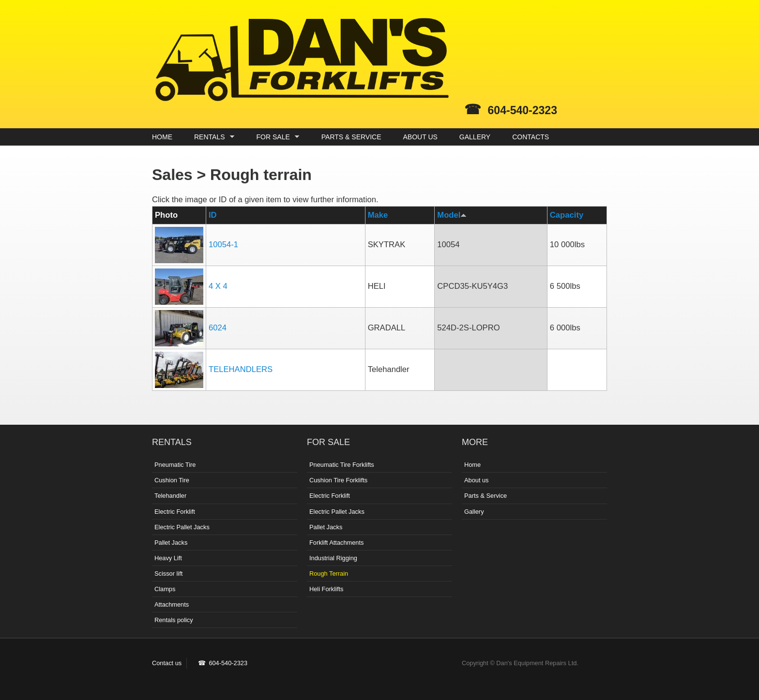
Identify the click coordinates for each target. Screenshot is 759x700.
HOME (162, 137)
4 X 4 (218, 286)
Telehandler (170, 496)
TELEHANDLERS (241, 369)
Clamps (165, 589)
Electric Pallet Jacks (182, 527)
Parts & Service (486, 496)
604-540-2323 (523, 110)
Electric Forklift (175, 512)
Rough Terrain (329, 573)
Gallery (474, 512)
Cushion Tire (172, 480)
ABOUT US (420, 137)
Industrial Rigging (333, 558)
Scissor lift (168, 573)
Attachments (172, 604)
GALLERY (475, 137)
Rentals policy (174, 620)
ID (213, 215)
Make (378, 215)
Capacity (567, 215)
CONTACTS (531, 137)
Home (472, 465)
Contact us (167, 663)
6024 (218, 328)
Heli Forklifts (326, 589)
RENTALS (212, 137)
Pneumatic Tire (175, 465)
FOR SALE (276, 137)
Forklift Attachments (336, 543)
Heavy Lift (168, 558)
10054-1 (223, 245)
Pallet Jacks (171, 543)
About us (477, 480)
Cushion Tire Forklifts (338, 480)
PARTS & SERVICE (351, 137)
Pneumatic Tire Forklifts (342, 465)
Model (452, 215)
